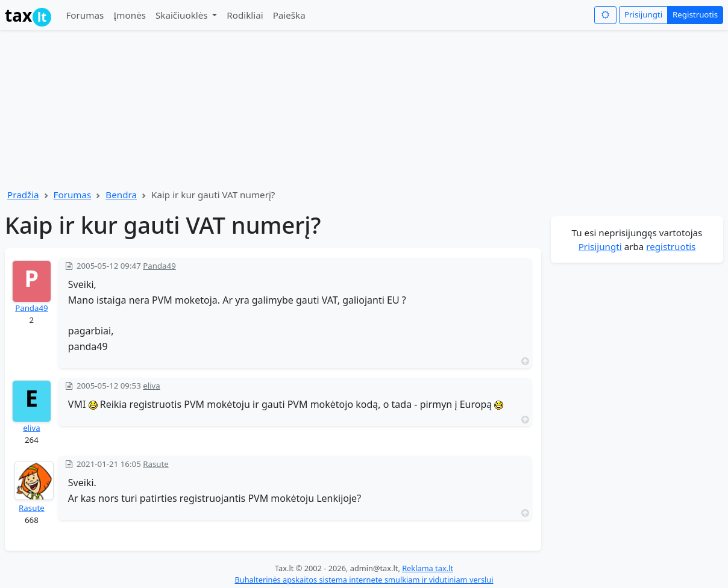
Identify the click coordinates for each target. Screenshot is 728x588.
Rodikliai (245, 15)
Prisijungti (643, 14)
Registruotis (695, 14)
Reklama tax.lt (428, 568)
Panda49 (32, 308)
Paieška (289, 15)
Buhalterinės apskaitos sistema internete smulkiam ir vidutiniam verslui (364, 580)
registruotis (671, 246)
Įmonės (130, 15)
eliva (32, 428)
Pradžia (23, 195)
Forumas (85, 15)
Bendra (121, 195)
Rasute (32, 508)
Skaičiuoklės (183, 15)
